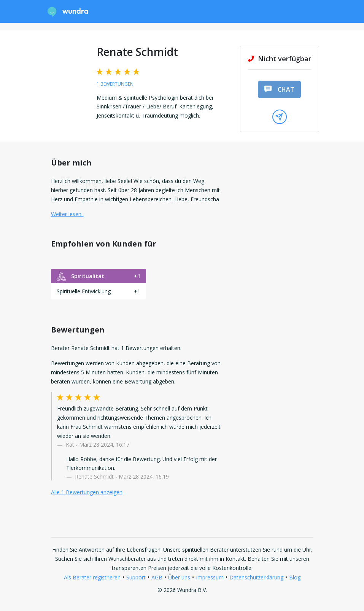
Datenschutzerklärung (256, 577)
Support (136, 577)
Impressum (210, 577)
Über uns (179, 577)
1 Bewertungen (115, 84)
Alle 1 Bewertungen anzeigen (87, 492)
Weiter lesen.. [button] (67, 214)
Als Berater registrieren (92, 577)
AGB (157, 577)
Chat (279, 89)
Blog (295, 577)
